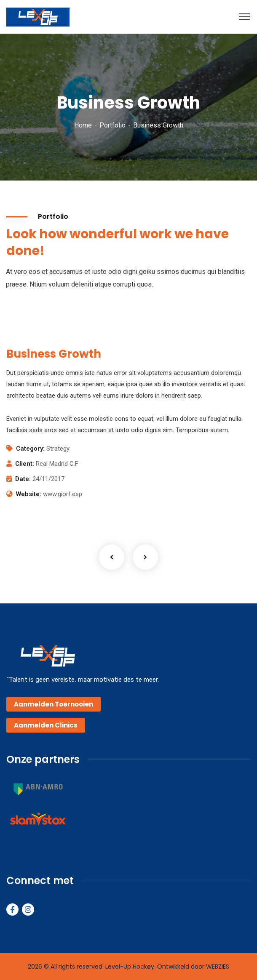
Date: (23, 479)
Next (145, 557)
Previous (112, 557)
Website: (29, 494)
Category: (30, 449)
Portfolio (112, 125)
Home (83, 125)
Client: (25, 464)
